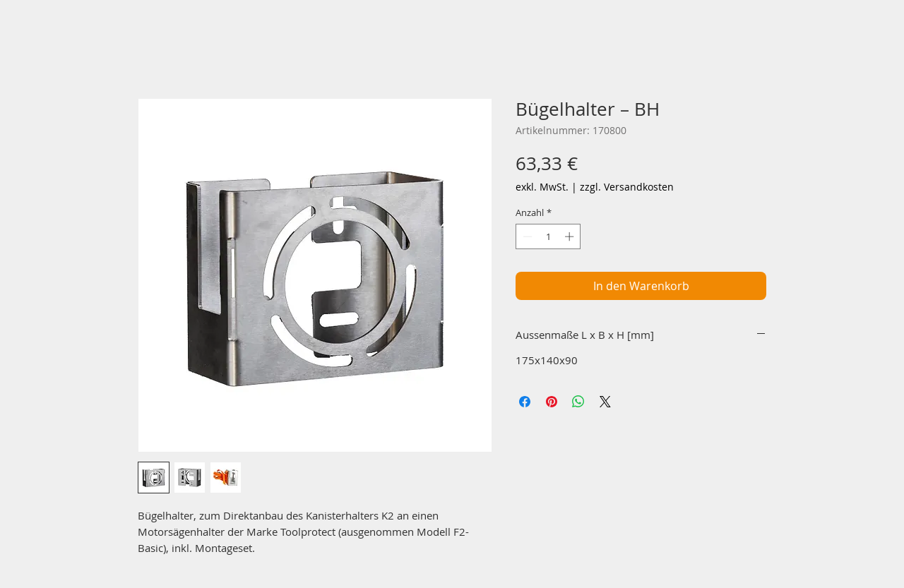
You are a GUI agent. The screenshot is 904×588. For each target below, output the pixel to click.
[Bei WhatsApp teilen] (578, 402)
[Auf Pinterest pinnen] (552, 402)
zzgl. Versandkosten (627, 187)
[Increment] (571, 236)
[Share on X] (605, 402)
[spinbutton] (548, 236)
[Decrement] (526, 236)
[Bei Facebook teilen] (525, 402)
